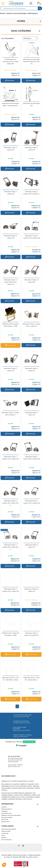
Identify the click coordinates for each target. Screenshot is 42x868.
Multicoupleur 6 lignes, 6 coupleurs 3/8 (11, 237)
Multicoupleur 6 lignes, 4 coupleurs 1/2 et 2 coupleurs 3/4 (10, 590)
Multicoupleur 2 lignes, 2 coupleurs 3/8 (11, 149)
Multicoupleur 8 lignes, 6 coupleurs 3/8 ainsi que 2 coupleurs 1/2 (10, 282)
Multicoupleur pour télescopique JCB (32, 104)
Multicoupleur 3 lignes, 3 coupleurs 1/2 (31, 370)
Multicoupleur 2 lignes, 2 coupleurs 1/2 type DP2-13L (31, 634)
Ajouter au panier (11, 345)
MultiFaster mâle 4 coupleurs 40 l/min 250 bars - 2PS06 (10, 634)
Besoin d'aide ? (6, 822)
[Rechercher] (19, 8)
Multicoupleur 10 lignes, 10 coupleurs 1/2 (31, 590)
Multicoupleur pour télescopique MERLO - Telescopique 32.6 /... (10, 104)
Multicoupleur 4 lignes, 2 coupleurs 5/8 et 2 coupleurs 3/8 (32, 458)
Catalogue (4, 811)
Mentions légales (7, 855)
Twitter (23, 846)
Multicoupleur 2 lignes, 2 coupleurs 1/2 (11, 370)
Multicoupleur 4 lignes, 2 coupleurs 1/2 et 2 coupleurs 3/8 (10, 458)
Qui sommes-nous (6, 813)
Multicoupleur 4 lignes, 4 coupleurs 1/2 (31, 414)
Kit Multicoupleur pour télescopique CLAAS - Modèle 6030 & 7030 (11, 62)
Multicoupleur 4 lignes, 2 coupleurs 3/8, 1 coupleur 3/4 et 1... (11, 503)
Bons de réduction (7, 840)
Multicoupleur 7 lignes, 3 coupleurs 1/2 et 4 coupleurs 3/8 (32, 237)
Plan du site (5, 819)
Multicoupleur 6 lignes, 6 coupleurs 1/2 (31, 546)
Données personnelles (20, 855)
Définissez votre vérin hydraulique (11, 815)
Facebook (19, 846)
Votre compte (7, 826)
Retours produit (6, 831)
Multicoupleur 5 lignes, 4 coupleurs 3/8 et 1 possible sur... (31, 193)
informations (7, 804)
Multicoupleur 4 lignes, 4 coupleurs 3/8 (11, 193)
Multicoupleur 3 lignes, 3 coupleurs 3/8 (31, 149)
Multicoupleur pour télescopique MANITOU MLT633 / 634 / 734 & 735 (32, 62)
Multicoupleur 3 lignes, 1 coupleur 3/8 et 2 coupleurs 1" (10, 414)
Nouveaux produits (7, 817)
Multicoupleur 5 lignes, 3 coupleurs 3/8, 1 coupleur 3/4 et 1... (11, 547)
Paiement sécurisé (7, 809)
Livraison (4, 807)
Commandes (5, 833)
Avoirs (3, 835)
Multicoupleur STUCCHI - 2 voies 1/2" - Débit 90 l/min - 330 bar (10, 679)
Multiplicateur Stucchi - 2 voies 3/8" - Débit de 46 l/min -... (31, 679)
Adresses (4, 837)
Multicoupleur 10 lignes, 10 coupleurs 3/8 (31, 281)
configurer (10, 80)
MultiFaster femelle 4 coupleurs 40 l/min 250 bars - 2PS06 (11, 325)
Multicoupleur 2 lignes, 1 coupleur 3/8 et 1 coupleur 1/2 (32, 325)
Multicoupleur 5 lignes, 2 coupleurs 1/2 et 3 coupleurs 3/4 (32, 502)
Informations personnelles (9, 829)
